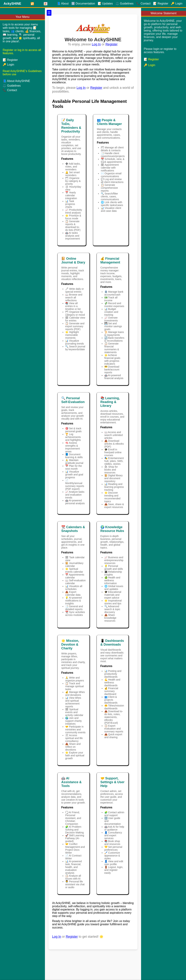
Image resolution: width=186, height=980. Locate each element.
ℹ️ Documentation (83, 4)
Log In (96, 44)
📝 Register (10, 60)
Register (111, 44)
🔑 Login (8, 65)
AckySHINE (12, 4)
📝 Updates (105, 4)
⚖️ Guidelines (12, 86)
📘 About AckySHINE (16, 81)
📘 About (63, 4)
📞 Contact (10, 90)
